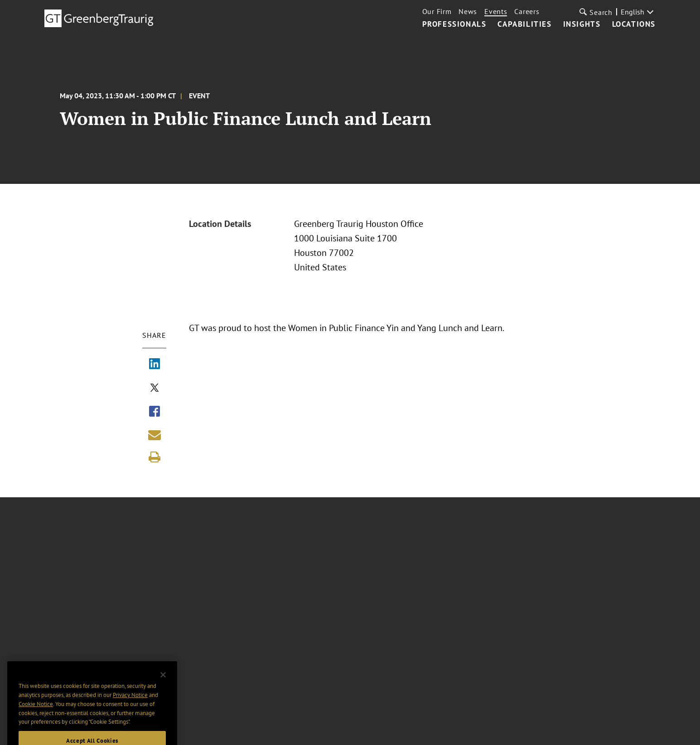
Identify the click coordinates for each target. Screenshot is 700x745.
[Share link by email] (154, 435)
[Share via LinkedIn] (154, 365)
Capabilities (524, 24)
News (468, 11)
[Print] (154, 457)
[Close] (163, 688)
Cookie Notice (36, 717)
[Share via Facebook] (154, 412)
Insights (582, 24)
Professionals (454, 24)
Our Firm (437, 11)
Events (496, 11)
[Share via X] (154, 389)
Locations (634, 24)
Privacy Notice (130, 708)
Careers (527, 11)
